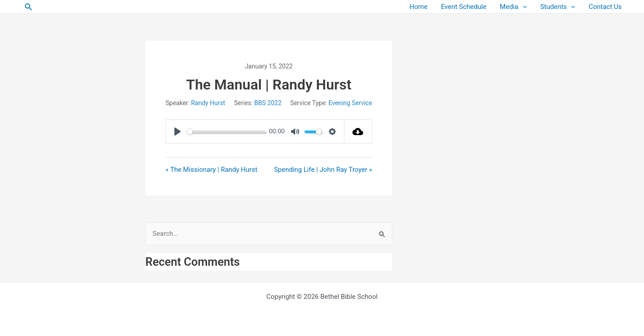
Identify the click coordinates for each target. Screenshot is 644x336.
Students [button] (558, 7)
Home (419, 7)
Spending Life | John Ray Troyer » (323, 170)
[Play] (178, 132)
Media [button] (513, 7)
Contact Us (605, 7)
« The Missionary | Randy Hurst (211, 170)
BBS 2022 (268, 103)
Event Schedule (464, 7)
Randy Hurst (208, 103)
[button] (29, 7)
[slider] (226, 132)
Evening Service (350, 103)
